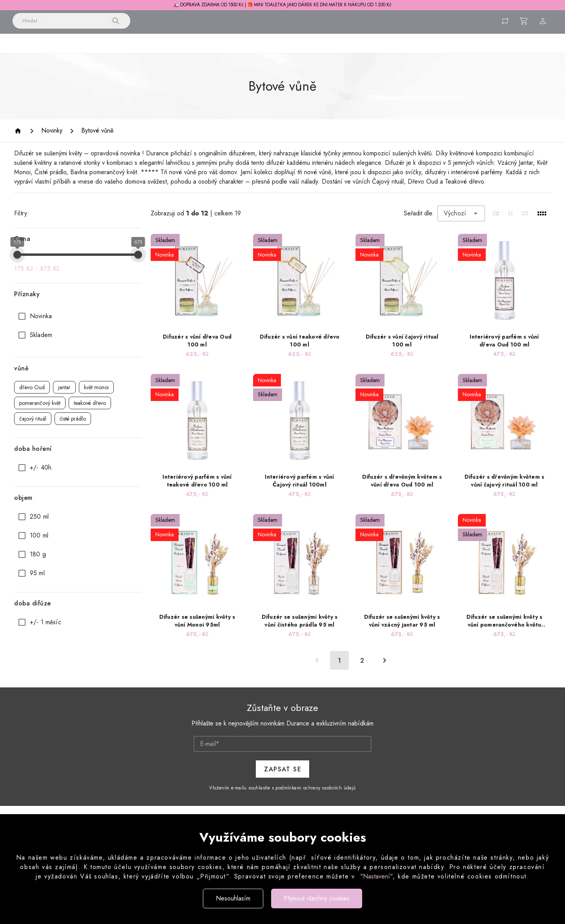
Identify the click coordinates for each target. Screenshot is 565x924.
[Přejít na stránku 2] (362, 670)
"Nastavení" (376, 876)
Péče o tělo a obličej (296, 52)
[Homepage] (19, 140)
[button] (116, 25)
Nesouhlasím (233, 898)
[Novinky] (52, 140)
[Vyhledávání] (66, 25)
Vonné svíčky (180, 52)
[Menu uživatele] (543, 25)
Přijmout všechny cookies (317, 898)
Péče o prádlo (233, 52)
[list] (78, 335)
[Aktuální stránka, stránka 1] (339, 670)
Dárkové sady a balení (461, 52)
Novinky (85, 52)
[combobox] (461, 223)
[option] (78, 326)
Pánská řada (397, 52)
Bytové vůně (129, 52)
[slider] (17, 264)
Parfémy (352, 52)
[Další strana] (385, 670)
